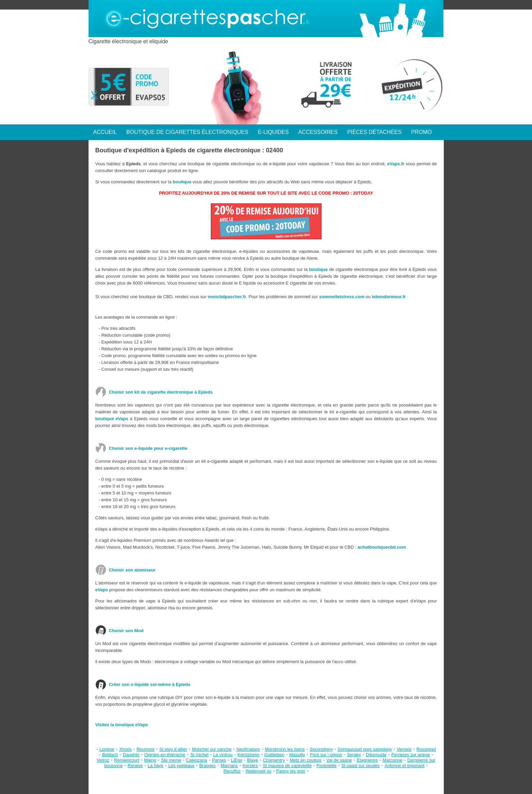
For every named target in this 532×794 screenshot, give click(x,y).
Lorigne (107, 749)
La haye (156, 766)
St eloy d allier (173, 749)
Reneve (135, 766)
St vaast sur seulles (361, 766)
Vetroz (103, 760)
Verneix (404, 749)
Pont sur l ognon (326, 755)
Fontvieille (326, 766)
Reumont (146, 749)
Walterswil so (259, 771)
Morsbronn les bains (285, 749)
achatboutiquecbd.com (382, 547)
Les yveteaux (181, 766)
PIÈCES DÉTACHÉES (374, 132)
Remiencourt (127, 760)
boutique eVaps (112, 419)
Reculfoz (232, 771)
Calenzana (197, 760)
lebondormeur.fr (389, 297)
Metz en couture (306, 760)
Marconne (393, 760)
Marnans (229, 766)
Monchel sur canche (212, 749)
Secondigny (321, 749)
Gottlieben (274, 755)
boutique (182, 182)
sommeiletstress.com (342, 297)
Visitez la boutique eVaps (122, 725)
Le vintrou (223, 755)
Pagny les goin (291, 771)
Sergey (354, 755)
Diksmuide (376, 755)
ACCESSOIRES (318, 132)
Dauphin (131, 755)
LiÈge (237, 760)
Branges (207, 766)
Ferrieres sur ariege (411, 755)
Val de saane (339, 760)
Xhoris (126, 749)
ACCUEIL (105, 132)
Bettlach (110, 755)
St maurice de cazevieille (287, 766)
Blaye (253, 760)
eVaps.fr (396, 164)
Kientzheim (248, 755)
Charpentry (274, 760)
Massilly (297, 755)
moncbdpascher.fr (227, 297)
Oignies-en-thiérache (165, 755)
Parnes (219, 760)
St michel (199, 755)
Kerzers (250, 766)
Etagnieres (367, 760)
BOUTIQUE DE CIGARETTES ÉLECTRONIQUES (187, 132)
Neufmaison (248, 749)
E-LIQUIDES (273, 132)
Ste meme (171, 760)
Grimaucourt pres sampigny (365, 749)
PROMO (421, 132)
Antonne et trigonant (404, 766)
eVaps (102, 590)
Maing (150, 760)
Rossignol (426, 749)
